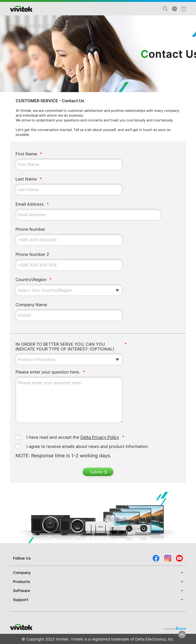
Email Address (30, 204)
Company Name (31, 305)
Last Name (26, 179)
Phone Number (30, 229)
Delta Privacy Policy (100, 437)
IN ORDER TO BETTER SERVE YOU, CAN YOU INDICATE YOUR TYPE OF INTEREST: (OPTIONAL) (65, 347)
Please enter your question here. (48, 372)
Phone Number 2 (32, 254)
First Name (26, 154)
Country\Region (31, 280)
